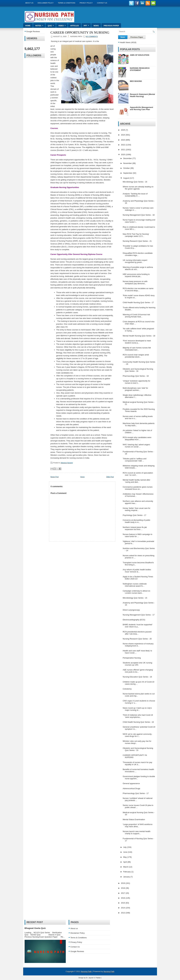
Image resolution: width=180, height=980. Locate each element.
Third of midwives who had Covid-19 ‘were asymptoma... (138, 716)
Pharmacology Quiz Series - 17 (136, 793)
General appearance (131, 783)
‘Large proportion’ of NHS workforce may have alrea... (138, 825)
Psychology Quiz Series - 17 (134, 515)
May (125, 857)
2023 (123, 140)
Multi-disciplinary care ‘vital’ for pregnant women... (135, 389)
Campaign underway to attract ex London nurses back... (136, 592)
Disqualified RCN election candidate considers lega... (138, 254)
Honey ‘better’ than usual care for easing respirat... (137, 509)
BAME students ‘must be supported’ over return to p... (138, 626)
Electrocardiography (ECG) (134, 620)
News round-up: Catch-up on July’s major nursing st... (137, 709)
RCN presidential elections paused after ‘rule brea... (137, 633)
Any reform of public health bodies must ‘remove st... (137, 571)
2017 (123, 893)
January (127, 877)
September (128, 173)
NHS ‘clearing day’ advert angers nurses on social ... (136, 446)
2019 (123, 883)
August (126, 178)
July (125, 847)
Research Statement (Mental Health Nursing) (142, 95)
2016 (123, 898)
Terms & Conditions (67, 3)
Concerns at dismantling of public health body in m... (137, 521)
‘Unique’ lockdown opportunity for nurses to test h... (136, 382)
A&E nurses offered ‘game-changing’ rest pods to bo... (138, 671)
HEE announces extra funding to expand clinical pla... (136, 275)
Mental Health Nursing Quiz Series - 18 (139, 336)
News (96, 26)
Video (63, 25)
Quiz (52, 25)
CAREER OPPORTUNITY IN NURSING (80, 32)
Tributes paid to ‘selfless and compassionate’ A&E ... (135, 460)
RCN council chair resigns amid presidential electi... (136, 356)
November (128, 163)
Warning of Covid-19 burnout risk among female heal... (136, 316)
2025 (123, 130)
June (125, 852)
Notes (40, 25)
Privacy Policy (86, 3)
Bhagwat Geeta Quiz (35, 928)
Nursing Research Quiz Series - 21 (137, 241)
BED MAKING (136, 81)
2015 (123, 903)
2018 (123, 888)
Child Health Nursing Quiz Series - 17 (138, 302)
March (126, 867)
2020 (123, 155)
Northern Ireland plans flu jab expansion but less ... (135, 528)
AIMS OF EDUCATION (140, 55)
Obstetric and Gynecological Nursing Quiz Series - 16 (138, 370)
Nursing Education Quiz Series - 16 (137, 677)
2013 (123, 913)
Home (28, 26)
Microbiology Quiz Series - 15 (135, 598)
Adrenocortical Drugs (131, 788)
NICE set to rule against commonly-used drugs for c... (137, 735)
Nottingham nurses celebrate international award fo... (135, 585)
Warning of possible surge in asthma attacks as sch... (138, 268)
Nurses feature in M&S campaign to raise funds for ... (137, 535)
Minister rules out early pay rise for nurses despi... (137, 742)
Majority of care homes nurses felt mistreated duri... (137, 349)
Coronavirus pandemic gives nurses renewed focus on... (138, 488)
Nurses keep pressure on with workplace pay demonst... (135, 282)
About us (29, 3)
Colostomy (127, 689)
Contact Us (102, 3)
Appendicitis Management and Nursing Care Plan (142, 108)
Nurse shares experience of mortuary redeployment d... (138, 645)
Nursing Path (86, 971)
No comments (92, 36)
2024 (123, 135)
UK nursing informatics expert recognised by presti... (135, 261)
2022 (123, 145)
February (127, 872)
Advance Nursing (67, 463)
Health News (125, 42)
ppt (87, 25)
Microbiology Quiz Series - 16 (135, 182)
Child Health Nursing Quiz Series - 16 (138, 722)
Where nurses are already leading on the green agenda (138, 188)
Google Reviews (33, 32)
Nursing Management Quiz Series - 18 (139, 215)
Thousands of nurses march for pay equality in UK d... (137, 763)
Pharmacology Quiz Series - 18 (136, 376)
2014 (123, 908)
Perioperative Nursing (132, 658)
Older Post (110, 477)
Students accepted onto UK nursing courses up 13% (137, 664)
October (127, 168)
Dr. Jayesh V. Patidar (93, 978)
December (128, 158)
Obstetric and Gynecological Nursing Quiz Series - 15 (138, 749)
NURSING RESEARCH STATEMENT (140, 69)
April (125, 862)
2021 (123, 150)
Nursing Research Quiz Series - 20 (137, 639)
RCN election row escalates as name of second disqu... (138, 289)
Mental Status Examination (134, 819)
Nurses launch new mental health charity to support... (137, 832)
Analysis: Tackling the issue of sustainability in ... (135, 195)
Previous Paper (111, 26)
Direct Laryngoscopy (131, 610)
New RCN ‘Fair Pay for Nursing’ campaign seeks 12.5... (136, 235)
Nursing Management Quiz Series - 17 (139, 615)
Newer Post (55, 477)
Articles (75, 26)
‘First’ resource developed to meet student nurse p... (137, 342)
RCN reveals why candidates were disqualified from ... (137, 438)
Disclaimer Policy (46, 3)
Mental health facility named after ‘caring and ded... (136, 481)
